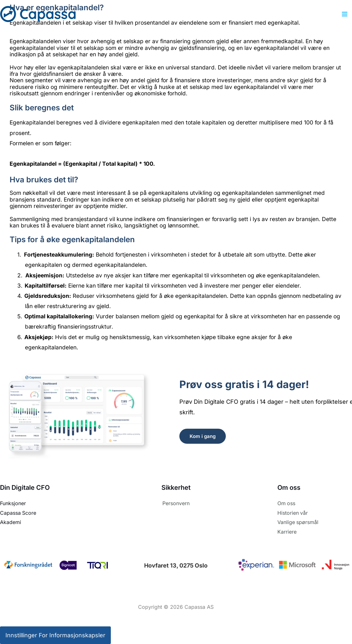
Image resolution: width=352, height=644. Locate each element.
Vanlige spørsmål (298, 522)
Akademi (11, 522)
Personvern (176, 503)
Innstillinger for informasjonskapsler (55, 635)
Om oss (287, 503)
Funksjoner (13, 503)
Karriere (287, 532)
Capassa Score (18, 513)
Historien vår (293, 513)
